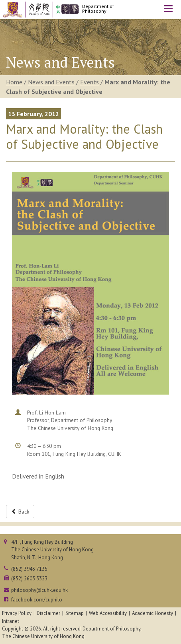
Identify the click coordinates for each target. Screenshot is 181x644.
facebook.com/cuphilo (37, 600)
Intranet (11, 621)
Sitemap (75, 613)
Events (90, 82)
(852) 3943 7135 (29, 569)
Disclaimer (48, 613)
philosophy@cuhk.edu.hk (39, 590)
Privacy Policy (17, 613)
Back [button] (20, 512)
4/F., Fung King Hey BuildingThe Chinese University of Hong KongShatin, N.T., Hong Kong (52, 550)
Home (14, 82)
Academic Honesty (152, 613)
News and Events (51, 82)
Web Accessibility (108, 613)
